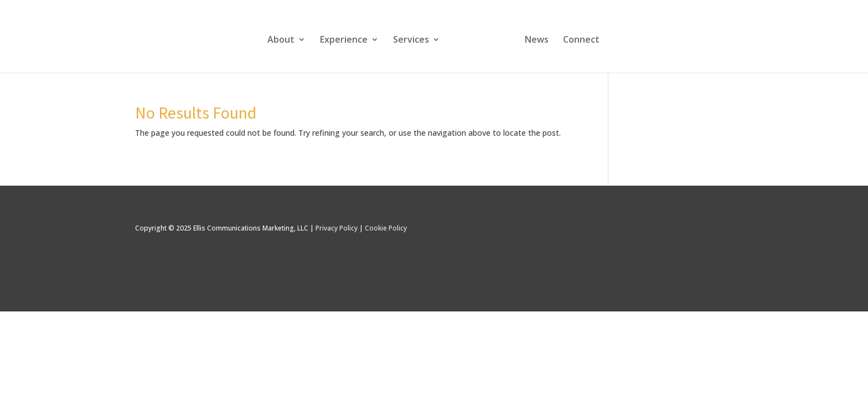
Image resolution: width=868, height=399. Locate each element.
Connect (581, 40)
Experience (344, 40)
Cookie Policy (386, 228)
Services (411, 40)
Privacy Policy (337, 228)
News (537, 40)
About (281, 40)
